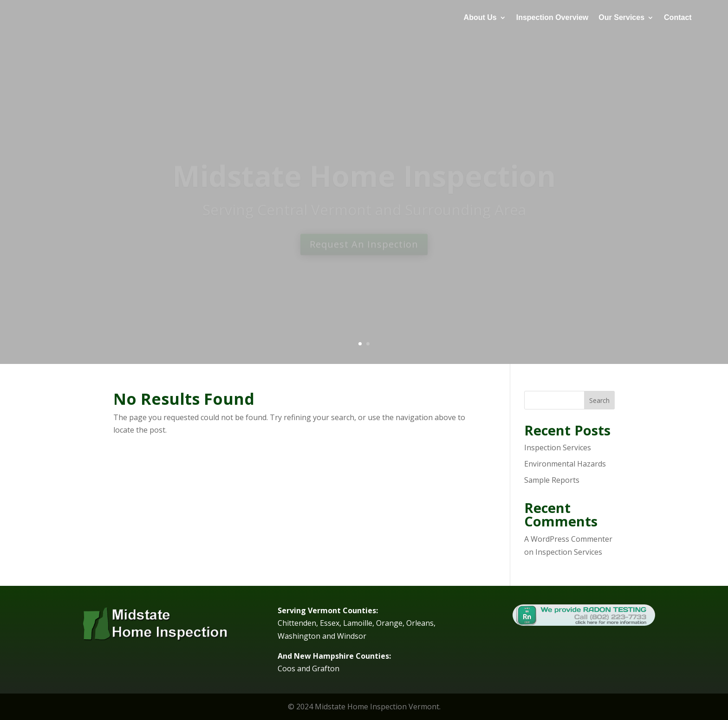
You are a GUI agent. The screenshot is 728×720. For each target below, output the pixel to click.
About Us (480, 17)
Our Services (621, 17)
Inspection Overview (552, 17)
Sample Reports (552, 480)
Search (599, 400)
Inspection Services (558, 448)
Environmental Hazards (565, 464)
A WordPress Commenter (568, 539)
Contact (678, 17)
